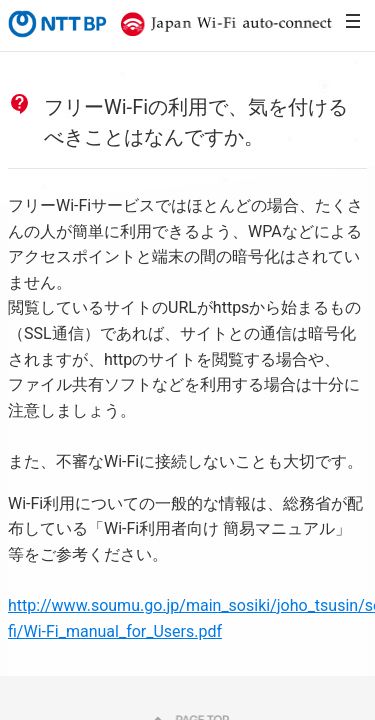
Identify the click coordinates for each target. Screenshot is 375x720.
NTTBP (56, 24)
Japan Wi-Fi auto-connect (222, 24)
